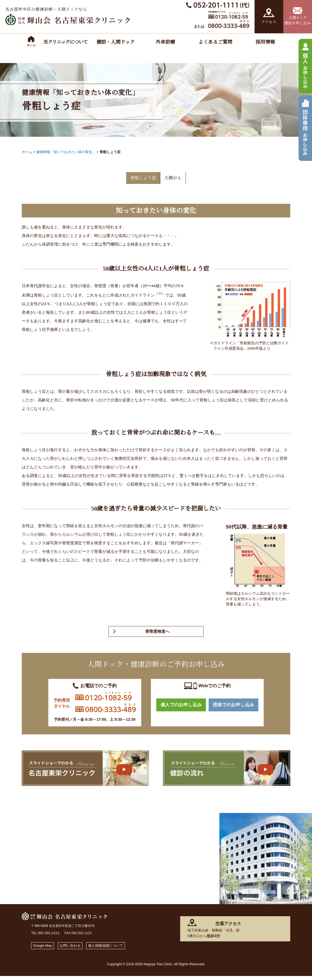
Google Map (44, 949)
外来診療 (165, 42)
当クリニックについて (66, 42)
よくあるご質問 (215, 42)
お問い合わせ (75, 949)
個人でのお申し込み (181, 709)
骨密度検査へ (157, 634)
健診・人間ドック (116, 42)
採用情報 (265, 42)
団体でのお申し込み (233, 709)
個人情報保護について (114, 949)
